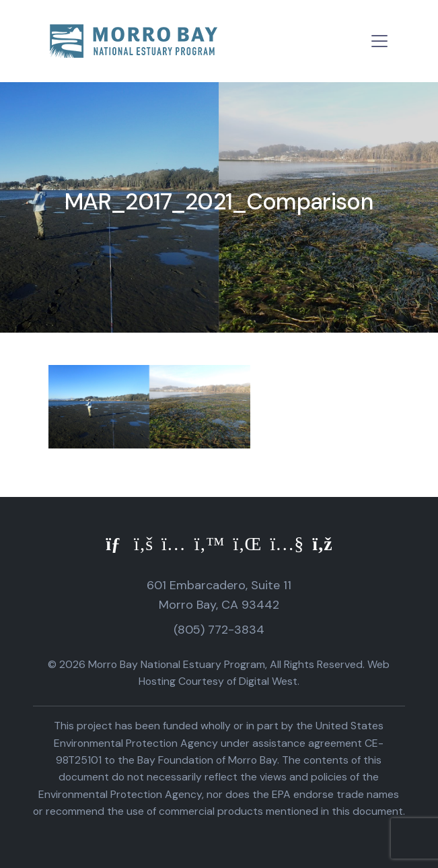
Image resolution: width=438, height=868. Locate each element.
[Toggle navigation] (379, 41)
